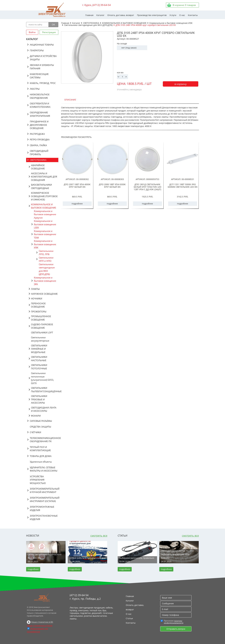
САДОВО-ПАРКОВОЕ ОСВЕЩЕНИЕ (42, 326)
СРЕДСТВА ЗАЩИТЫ (40, 427)
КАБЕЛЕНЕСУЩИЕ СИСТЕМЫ (39, 76)
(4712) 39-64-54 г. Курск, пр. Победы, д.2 (85, 597)
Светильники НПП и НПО (46, 259)
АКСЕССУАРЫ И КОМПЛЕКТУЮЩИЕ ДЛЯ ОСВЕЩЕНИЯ (44, 177)
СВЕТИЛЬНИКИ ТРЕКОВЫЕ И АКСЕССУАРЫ (39, 399)
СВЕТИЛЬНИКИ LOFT (42, 332)
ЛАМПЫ (35, 289)
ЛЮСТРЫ (35, 89)
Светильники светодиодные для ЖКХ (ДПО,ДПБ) (47, 269)
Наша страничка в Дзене (40, 625)
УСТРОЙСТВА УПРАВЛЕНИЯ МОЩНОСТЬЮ (38, 480)
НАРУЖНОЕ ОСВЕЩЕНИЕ (44, 294)
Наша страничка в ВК (42, 622)
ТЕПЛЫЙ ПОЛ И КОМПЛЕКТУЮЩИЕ (40, 449)
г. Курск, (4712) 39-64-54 (96, 5)
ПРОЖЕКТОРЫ (39, 312)
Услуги (173, 15)
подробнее (77, 204)
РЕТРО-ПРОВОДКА (40, 139)
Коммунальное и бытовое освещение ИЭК (45, 244)
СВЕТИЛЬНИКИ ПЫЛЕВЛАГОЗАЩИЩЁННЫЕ (45, 390)
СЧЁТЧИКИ (35, 432)
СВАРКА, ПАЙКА (38, 145)
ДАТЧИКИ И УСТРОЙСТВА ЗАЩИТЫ (43, 58)
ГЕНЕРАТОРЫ (37, 50)
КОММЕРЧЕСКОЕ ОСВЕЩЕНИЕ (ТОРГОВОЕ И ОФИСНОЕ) (44, 196)
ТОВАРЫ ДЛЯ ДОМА (41, 456)
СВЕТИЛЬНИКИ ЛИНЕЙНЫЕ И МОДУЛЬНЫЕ (39, 349)
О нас (182, 15)
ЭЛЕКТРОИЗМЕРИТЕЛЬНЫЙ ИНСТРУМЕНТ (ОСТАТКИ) (44, 499)
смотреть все (99, 536)
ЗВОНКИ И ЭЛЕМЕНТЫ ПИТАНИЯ (42, 67)
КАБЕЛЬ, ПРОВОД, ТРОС (43, 83)
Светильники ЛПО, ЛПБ (46, 253)
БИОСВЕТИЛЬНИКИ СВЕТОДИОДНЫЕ (41, 186)
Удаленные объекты (41, 462)
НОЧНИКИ (37, 299)
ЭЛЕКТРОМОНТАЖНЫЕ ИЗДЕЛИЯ (42, 508)
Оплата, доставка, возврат (121, 15)
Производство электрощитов (152, 15)
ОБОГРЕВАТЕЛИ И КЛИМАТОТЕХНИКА (40, 105)
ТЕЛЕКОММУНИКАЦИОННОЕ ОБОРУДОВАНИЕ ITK (44, 440)
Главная (89, 15)
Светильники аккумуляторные (40, 339)
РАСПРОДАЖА (37, 134)
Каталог (100, 15)
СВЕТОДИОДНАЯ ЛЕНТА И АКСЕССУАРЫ (44, 409)
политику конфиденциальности (174, 622)
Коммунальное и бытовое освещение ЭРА (45, 281)
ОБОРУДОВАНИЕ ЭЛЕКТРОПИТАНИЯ (40, 114)
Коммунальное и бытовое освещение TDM (45, 234)
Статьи (129, 618)
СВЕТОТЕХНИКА (38, 160)
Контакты (193, 15)
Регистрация (49, 32)
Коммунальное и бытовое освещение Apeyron (45, 214)
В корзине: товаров (184, 5)
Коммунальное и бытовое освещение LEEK (45, 224)
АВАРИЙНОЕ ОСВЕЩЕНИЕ (38, 167)
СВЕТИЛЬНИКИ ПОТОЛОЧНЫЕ (39, 367)
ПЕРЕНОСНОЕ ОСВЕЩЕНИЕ (38, 305)
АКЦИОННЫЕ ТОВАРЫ (42, 45)
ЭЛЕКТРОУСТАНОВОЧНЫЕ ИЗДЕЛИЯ (44, 517)
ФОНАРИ (36, 416)
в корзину (181, 84)
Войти (32, 32)
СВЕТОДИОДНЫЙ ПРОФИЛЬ (39, 153)
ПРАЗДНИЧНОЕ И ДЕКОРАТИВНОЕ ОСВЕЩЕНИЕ (39, 125)
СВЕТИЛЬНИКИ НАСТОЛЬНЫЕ (39, 359)
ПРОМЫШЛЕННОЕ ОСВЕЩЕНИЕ (41, 318)
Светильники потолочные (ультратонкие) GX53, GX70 (42, 378)
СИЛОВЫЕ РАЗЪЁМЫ (41, 421)
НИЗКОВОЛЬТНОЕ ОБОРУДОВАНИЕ (40, 96)
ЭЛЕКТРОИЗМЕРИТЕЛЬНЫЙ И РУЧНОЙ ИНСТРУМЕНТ (44, 490)
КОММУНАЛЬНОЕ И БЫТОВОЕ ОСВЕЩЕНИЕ (43, 206)
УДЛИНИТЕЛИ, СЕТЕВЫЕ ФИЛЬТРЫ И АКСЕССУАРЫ (44, 469)
